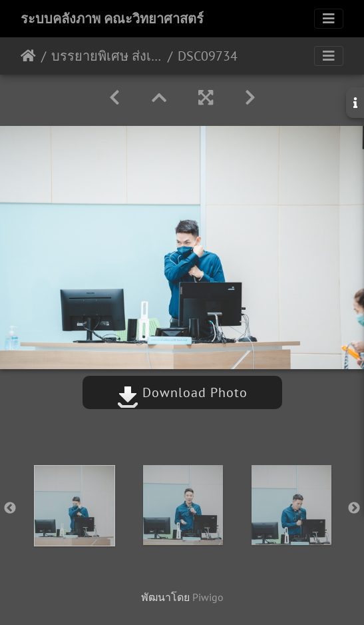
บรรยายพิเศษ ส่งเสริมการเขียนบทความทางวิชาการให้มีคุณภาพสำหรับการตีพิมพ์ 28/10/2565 (107, 56)
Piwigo (208, 597)
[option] (74, 506)
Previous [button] (10, 508)
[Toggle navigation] (329, 19)
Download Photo (182, 392)
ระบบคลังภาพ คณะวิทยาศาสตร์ (112, 19)
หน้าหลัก (28, 56)
